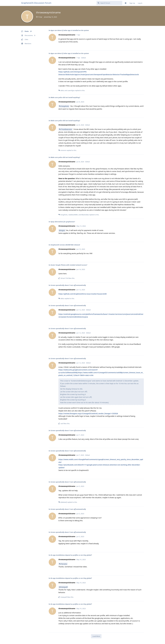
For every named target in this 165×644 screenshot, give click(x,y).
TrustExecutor (67, 129)
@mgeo (62, 230)
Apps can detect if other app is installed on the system (70, 30)
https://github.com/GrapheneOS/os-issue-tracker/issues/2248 (82, 294)
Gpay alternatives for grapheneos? (63, 222)
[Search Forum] (109, 3)
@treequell (63, 587)
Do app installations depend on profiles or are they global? (71, 555)
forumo (64, 564)
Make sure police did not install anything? (65, 97)
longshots (65, 106)
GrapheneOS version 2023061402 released (65, 245)
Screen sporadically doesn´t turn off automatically (68, 285)
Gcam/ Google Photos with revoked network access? (69, 265)
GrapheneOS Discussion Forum (36, 3)
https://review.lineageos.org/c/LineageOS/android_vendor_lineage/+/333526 (88, 413)
